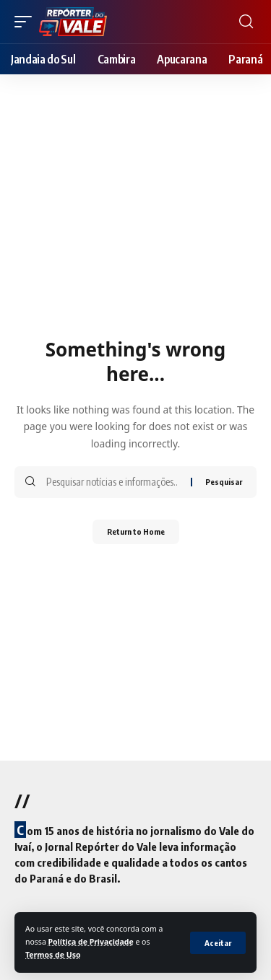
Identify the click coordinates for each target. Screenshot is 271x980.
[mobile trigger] (27, 22)
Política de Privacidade (91, 942)
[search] (246, 22)
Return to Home (136, 531)
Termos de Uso (53, 955)
